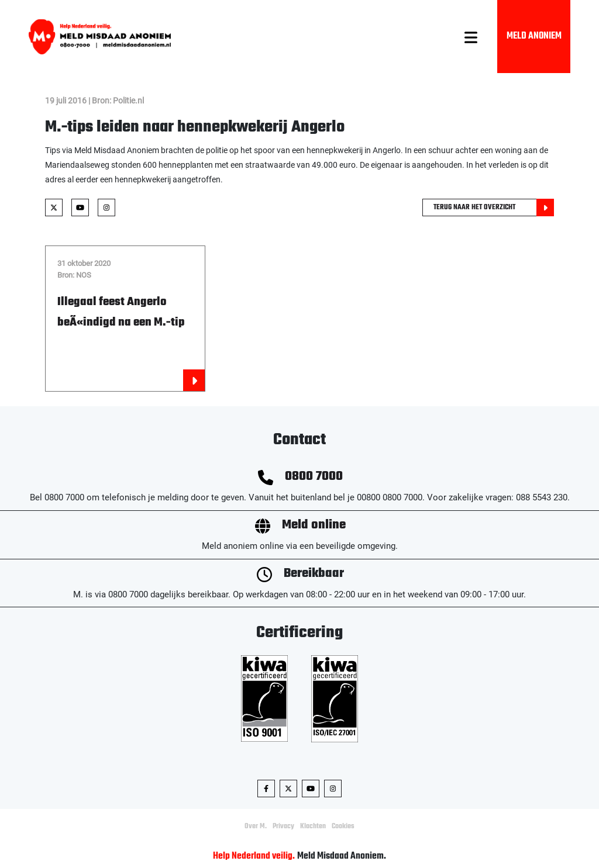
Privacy (283, 826)
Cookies (343, 826)
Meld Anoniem (534, 36)
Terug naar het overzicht (494, 208)
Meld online (314, 525)
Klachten (313, 826)
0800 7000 (314, 477)
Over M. (256, 826)
